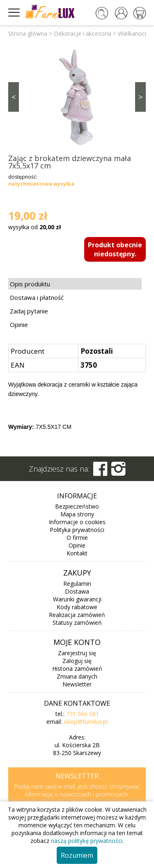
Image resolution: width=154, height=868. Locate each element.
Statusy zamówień (77, 623)
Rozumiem (77, 855)
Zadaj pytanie (29, 311)
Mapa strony (77, 514)
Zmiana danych (77, 676)
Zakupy (77, 573)
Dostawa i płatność (37, 297)
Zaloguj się (77, 661)
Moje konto (77, 642)
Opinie (19, 325)
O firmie (77, 538)
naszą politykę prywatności (87, 841)
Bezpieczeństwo (77, 506)
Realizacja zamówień (77, 615)
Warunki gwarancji (77, 599)
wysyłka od (34, 227)
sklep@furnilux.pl (86, 722)
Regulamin (77, 584)
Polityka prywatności (77, 530)
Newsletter (77, 684)
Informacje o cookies (77, 522)
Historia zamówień (77, 669)
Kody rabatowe (77, 607)
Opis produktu (30, 284)
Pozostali (97, 351)
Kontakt (77, 553)
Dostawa (77, 591)
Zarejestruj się (77, 653)
